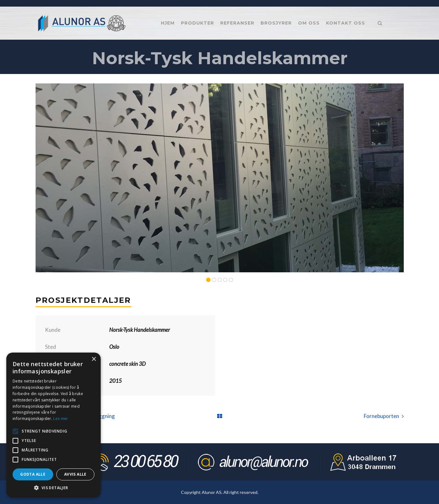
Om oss (309, 23)
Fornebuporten (381, 416)
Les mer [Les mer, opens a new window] (61, 419)
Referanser (237, 23)
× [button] (94, 359)
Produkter (197, 23)
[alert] (53, 425)
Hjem (168, 23)
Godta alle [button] (33, 474)
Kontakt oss (346, 23)
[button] (53, 488)
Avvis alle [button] (75, 474)
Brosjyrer (276, 23)
